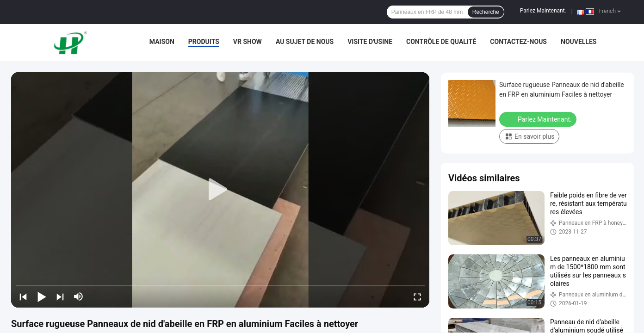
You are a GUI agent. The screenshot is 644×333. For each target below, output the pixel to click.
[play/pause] (42, 296)
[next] (60, 296)
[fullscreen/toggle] (417, 296)
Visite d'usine (370, 42)
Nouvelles (579, 42)
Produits (204, 42)
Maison (162, 42)
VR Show (248, 42)
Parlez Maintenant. (543, 11)
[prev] (23, 296)
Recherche (486, 12)
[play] (220, 190)
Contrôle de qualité (441, 42)
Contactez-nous (518, 42)
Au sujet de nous (305, 42)
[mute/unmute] (79, 296)
